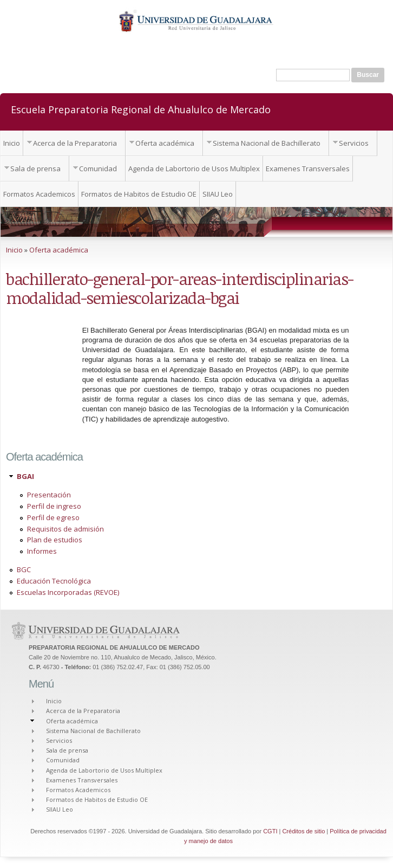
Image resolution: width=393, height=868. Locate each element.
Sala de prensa (35, 169)
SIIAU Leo (218, 194)
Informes (42, 551)
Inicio (12, 143)
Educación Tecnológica (54, 581)
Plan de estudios (55, 540)
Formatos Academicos (39, 194)
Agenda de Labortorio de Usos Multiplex (194, 169)
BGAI (25, 476)
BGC (24, 569)
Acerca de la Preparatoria (75, 143)
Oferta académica (165, 143)
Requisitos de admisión (65, 529)
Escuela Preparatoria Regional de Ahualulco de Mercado (141, 109)
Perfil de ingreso (54, 506)
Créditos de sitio (303, 831)
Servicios (354, 143)
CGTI (270, 831)
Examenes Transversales (308, 169)
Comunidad (98, 169)
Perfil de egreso (53, 517)
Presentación (49, 495)
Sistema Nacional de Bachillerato (267, 143)
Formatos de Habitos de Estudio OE (139, 194)
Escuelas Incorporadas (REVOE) (68, 592)
